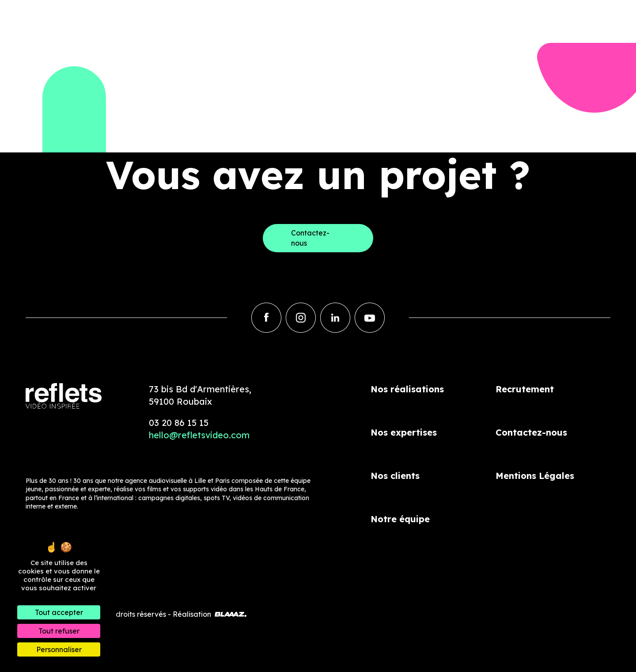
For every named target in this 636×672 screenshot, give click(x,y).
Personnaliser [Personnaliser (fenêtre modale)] (59, 649)
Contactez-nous (531, 432)
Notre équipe (400, 519)
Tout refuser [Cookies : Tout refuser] (59, 631)
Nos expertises (404, 432)
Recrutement (525, 389)
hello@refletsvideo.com (199, 435)
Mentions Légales (535, 476)
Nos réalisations (407, 389)
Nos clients (395, 476)
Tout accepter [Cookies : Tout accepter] (59, 612)
